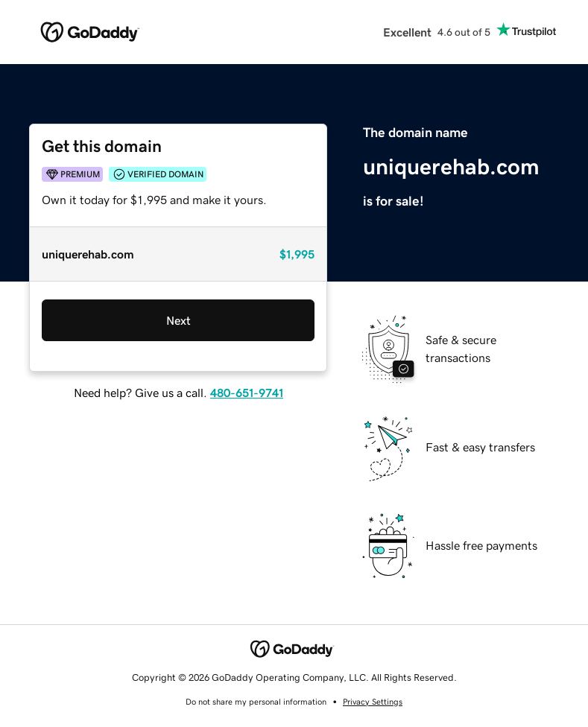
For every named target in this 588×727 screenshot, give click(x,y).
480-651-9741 (247, 393)
